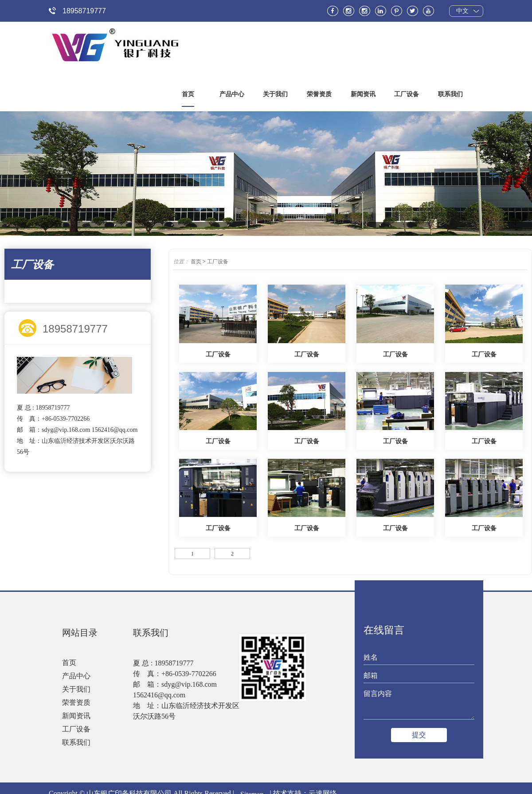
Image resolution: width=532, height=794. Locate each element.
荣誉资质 (76, 703)
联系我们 (76, 743)
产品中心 (76, 676)
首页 (196, 262)
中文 (462, 11)
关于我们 (76, 690)
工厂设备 (218, 262)
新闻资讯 (76, 716)
